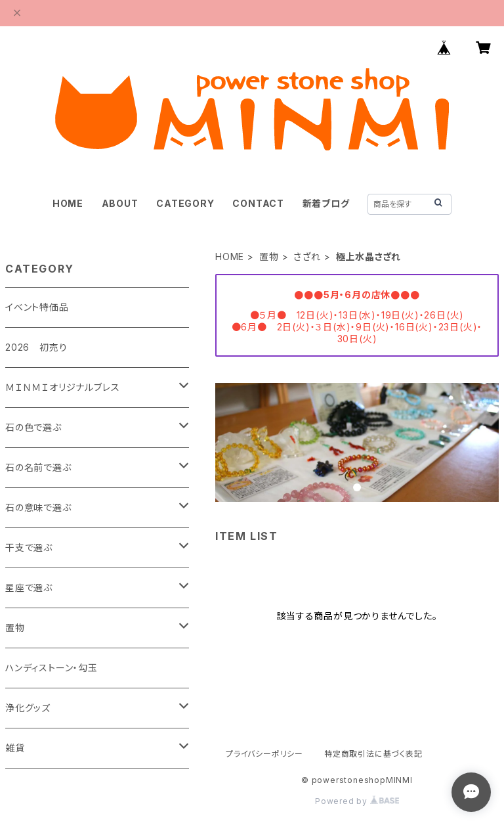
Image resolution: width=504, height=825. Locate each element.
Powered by (357, 801)
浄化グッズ (28, 708)
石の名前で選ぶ (38, 467)
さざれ (307, 256)
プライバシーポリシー (264, 754)
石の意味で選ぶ (38, 507)
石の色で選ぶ (33, 427)
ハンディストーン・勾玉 (52, 668)
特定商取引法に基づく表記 (373, 754)
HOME (68, 203)
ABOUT (120, 203)
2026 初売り (36, 347)
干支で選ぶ (29, 547)
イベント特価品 (37, 307)
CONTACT (258, 203)
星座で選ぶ (29, 588)
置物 (269, 256)
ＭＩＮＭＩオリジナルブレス (62, 387)
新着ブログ (326, 203)
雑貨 (15, 748)
